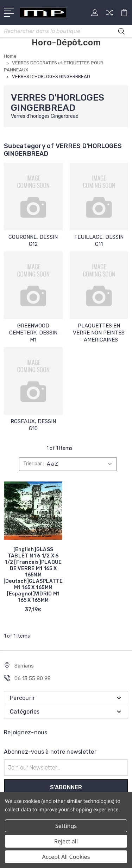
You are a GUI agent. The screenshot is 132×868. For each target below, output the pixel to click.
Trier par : (34, 464)
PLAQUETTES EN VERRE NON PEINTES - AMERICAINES (99, 333)
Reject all (66, 841)
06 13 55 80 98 (33, 678)
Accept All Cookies (66, 857)
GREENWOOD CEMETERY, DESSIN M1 (33, 333)
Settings (66, 826)
